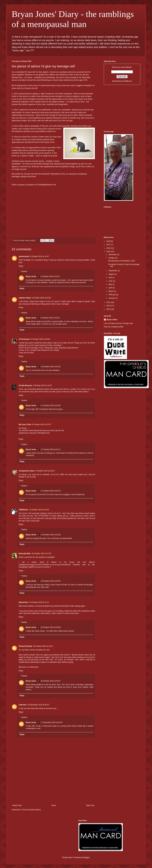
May (110, 284)
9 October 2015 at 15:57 (41, 425)
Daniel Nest (23, 602)
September (113, 271)
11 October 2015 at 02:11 (51, 449)
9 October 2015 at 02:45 (50, 318)
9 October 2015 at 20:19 (45, 471)
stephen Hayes (25, 298)
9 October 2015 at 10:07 (42, 385)
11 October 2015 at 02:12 (51, 491)
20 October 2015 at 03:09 (51, 627)
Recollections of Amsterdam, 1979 (121, 261)
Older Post (90, 805)
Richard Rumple (25, 646)
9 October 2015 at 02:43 (50, 276)
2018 (109, 241)
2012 (109, 309)
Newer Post (17, 805)
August (112, 274)
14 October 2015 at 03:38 (51, 535)
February (112, 295)
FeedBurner (127, 81)
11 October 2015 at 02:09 (51, 406)
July (110, 277)
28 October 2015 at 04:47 (51, 681)
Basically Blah (25, 554)
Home (54, 805)
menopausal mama (27, 471)
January (112, 298)
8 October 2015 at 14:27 (40, 256)
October (112, 258)
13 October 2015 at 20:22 (39, 510)
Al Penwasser (24, 339)
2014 (109, 302)
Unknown (23, 705)
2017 (109, 245)
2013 (109, 306)
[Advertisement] (53, 792)
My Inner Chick (25, 425)
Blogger (86, 857)
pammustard (24, 256)
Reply (21, 266)
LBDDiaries (23, 510)
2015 (109, 251)
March (111, 291)
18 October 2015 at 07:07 (41, 554)
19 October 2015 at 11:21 (39, 602)
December (113, 255)
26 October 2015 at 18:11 (43, 646)
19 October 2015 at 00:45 (51, 581)
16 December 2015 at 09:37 (38, 705)
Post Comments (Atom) (31, 810)
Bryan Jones (31, 276)
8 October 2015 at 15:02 (41, 298)
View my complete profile (113, 327)
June (111, 281)
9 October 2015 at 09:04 (40, 339)
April (111, 288)
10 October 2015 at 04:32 (51, 367)
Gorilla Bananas (25, 385)
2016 (109, 248)
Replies (24, 271)
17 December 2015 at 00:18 (52, 722)
